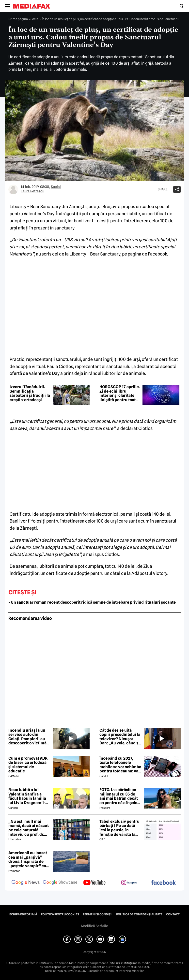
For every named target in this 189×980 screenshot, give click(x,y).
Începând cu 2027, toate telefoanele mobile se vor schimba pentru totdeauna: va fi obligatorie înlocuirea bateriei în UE (120, 765)
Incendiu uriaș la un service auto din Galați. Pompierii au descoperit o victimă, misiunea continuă (28, 737)
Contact (173, 914)
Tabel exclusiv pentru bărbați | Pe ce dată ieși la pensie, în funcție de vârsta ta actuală (119, 828)
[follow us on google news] (26, 883)
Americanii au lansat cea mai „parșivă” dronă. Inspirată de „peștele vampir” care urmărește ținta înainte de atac (29, 859)
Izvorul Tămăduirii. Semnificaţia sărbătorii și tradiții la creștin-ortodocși (30, 393)
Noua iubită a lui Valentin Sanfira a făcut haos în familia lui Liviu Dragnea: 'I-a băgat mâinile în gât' (28, 796)
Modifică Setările (94, 926)
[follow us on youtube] (94, 883)
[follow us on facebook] (163, 883)
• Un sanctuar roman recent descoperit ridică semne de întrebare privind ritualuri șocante (92, 602)
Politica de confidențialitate (139, 914)
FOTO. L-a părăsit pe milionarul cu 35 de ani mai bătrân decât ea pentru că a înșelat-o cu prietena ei (120, 796)
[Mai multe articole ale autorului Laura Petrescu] (13, 189)
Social (35, 19)
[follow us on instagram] (129, 883)
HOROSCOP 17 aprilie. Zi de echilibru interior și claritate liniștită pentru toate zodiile (120, 393)
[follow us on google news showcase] (60, 883)
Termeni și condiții (98, 914)
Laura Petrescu (32, 191)
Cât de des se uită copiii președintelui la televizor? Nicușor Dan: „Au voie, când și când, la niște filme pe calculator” (120, 737)
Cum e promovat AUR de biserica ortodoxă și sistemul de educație (28, 765)
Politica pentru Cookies (60, 914)
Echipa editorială (23, 914)
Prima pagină (18, 19)
